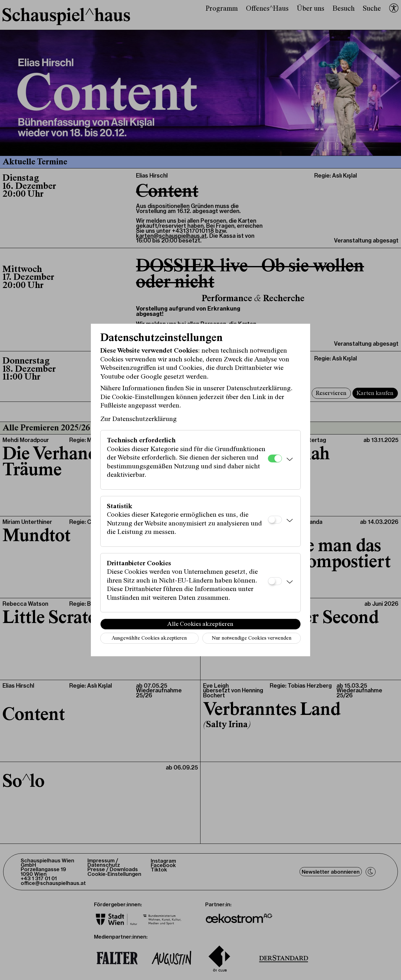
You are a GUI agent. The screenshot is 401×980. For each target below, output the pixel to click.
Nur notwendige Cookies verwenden (252, 639)
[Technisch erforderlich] (275, 458)
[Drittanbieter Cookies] (275, 581)
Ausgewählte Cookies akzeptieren (149, 639)
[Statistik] (275, 520)
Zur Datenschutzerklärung (138, 419)
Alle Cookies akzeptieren (200, 624)
